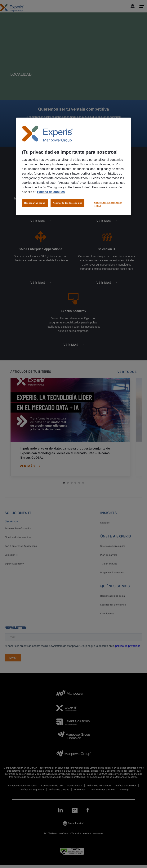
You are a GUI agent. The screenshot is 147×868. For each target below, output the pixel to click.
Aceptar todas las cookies (67, 203)
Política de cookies (51, 192)
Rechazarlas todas (35, 203)
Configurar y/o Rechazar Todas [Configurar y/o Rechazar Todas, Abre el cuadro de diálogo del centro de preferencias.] (108, 204)
